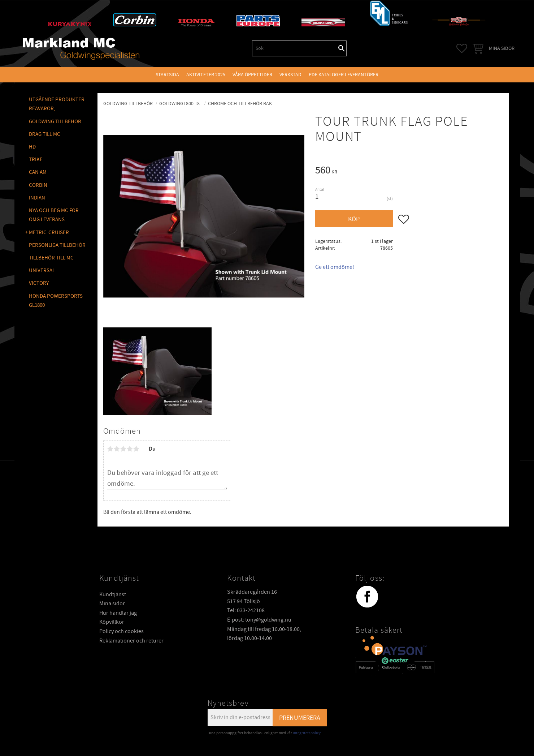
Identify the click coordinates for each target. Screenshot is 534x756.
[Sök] (342, 48)
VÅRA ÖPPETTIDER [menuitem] (252, 75)
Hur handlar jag (118, 613)
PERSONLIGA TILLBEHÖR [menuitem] (57, 245)
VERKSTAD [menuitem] (290, 75)
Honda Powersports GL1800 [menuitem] (56, 301)
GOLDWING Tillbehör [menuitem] (55, 122)
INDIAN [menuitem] (37, 198)
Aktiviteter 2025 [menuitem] (206, 75)
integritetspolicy (307, 733)
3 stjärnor (123, 449)
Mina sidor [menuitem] (502, 48)
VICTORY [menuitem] (39, 283)
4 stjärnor (130, 449)
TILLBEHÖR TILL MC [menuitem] (51, 258)
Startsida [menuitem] (167, 75)
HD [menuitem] (32, 147)
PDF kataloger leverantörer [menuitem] (344, 75)
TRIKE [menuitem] (36, 160)
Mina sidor (112, 603)
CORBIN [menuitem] (38, 185)
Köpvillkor (112, 622)
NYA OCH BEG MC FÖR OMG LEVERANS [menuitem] (54, 215)
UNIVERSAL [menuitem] (42, 270)
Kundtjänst (113, 594)
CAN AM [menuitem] (38, 172)
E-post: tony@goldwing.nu (259, 620)
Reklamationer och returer (131, 641)
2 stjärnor (117, 449)
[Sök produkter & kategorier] (295, 48)
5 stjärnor (136, 449)
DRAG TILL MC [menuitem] (45, 134)
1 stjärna (110, 449)
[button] (462, 48)
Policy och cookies (121, 631)
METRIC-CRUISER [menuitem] (49, 233)
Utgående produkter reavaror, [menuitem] (57, 104)
